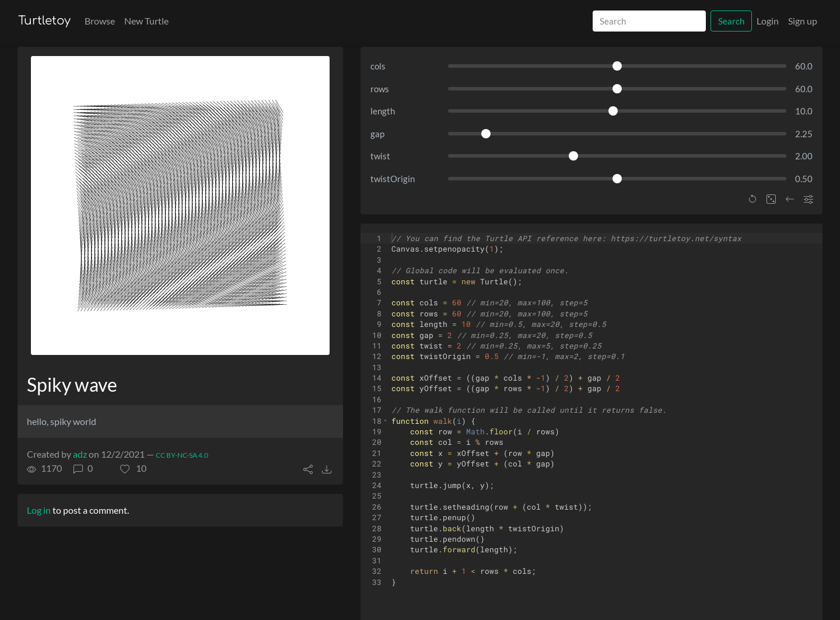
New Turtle (146, 21)
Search (731, 21)
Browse (100, 21)
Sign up (803, 21)
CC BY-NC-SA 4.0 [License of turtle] (182, 455)
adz (80, 454)
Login (768, 21)
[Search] (649, 21)
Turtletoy (44, 21)
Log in (39, 510)
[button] (133, 468)
